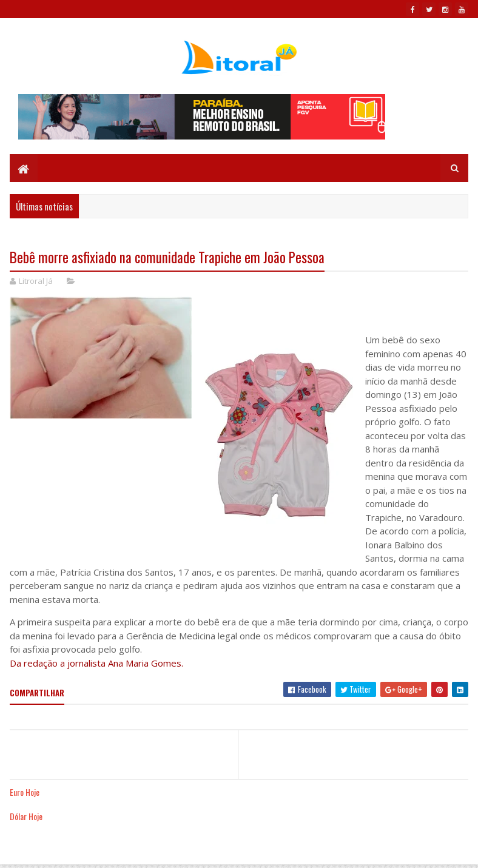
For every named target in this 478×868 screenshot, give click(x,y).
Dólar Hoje (26, 816)
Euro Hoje (25, 792)
